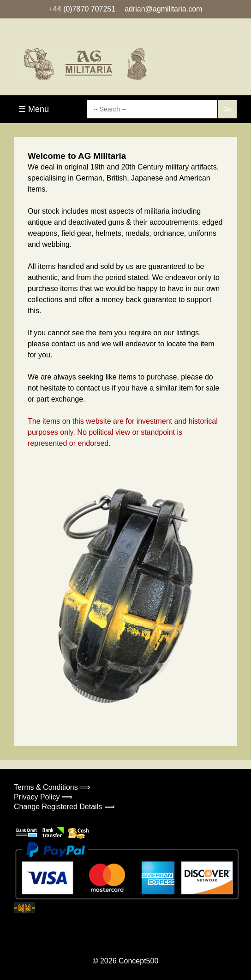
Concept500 (138, 961)
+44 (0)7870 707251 (82, 9)
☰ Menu (34, 109)
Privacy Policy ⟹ (43, 797)
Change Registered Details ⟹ (64, 807)
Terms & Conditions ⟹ (52, 787)
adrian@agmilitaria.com (163, 9)
